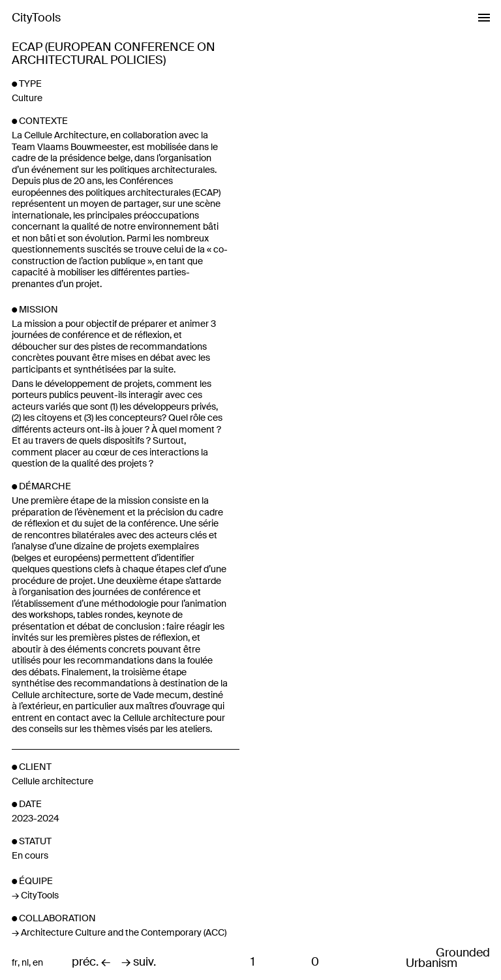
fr (15, 963)
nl (25, 963)
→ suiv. (139, 962)
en (38, 963)
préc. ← (91, 962)
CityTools (36, 18)
